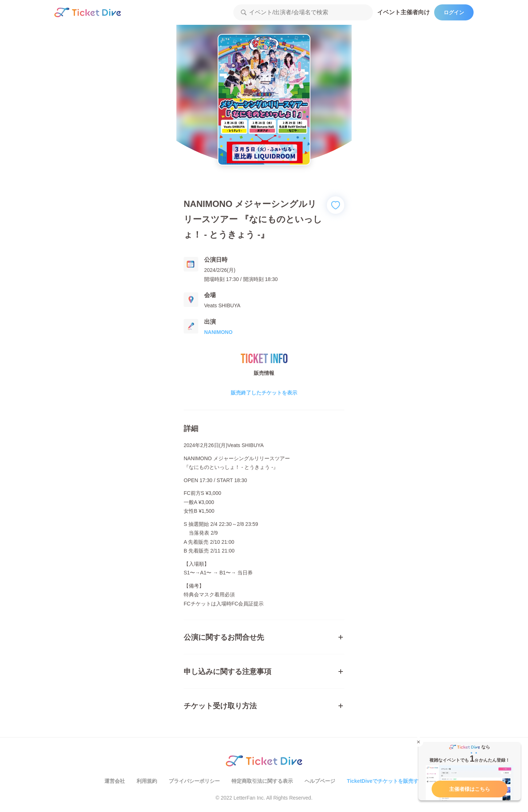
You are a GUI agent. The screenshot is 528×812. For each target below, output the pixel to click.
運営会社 (115, 781)
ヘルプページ (320, 781)
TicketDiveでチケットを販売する (385, 781)
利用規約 (147, 781)
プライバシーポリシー (194, 781)
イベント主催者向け (403, 12)
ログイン (454, 12)
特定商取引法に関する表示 (262, 781)
